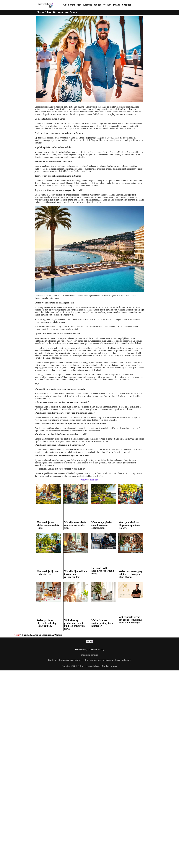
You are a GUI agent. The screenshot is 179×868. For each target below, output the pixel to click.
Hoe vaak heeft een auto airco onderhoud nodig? (103, 571)
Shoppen (127, 5)
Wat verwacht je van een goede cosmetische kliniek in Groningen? (130, 620)
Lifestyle (88, 5)
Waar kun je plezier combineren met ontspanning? (102, 525)
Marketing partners (89, 655)
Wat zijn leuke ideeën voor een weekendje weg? (75, 525)
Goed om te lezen (72, 5)
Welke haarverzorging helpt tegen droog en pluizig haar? (130, 574)
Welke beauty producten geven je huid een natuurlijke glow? (75, 625)
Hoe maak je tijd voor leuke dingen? (48, 573)
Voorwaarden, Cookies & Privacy (90, 650)
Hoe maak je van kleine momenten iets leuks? (48, 525)
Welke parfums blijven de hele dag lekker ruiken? (47, 623)
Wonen (98, 5)
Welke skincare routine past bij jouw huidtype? (102, 623)
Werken (107, 5)
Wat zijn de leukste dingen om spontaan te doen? (129, 525)
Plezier (117, 5)
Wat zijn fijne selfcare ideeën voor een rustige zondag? (76, 574)
